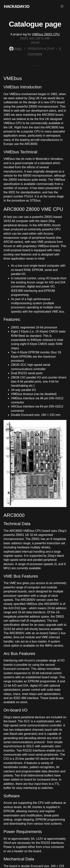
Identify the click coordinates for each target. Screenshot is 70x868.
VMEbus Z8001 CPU (46, 34)
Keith (15, 49)
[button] (62, 6)
